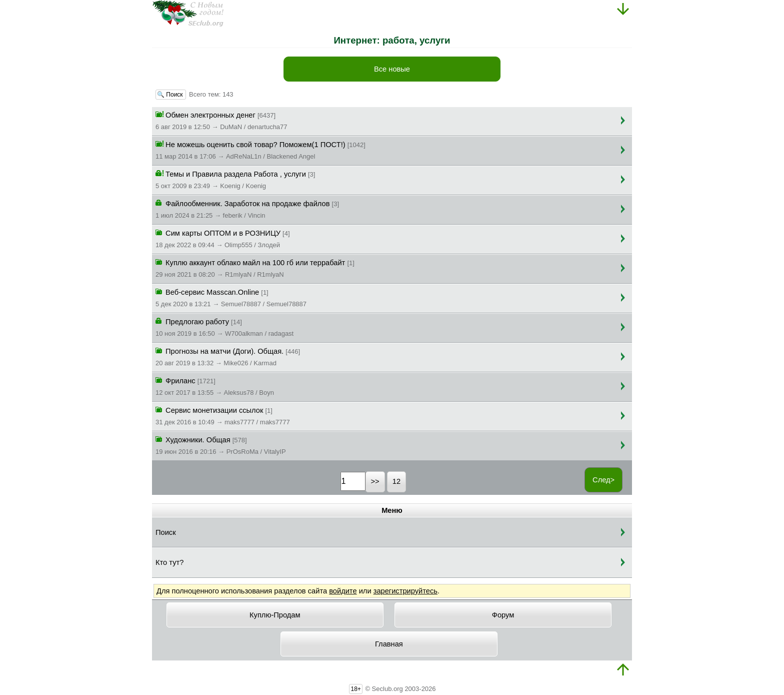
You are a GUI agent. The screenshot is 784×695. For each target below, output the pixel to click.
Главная (389, 644)
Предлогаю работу (224, 327)
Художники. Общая (221, 445)
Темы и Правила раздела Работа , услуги (235, 179)
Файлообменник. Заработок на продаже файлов (247, 209)
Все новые (392, 69)
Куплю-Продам (275, 615)
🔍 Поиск (171, 95)
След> (603, 480)
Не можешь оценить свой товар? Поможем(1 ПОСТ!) (260, 150)
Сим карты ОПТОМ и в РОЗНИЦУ (223, 238)
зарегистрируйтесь (405, 591)
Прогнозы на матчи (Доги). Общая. (228, 356)
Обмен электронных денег (221, 120)
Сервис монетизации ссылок (223, 415)
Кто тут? (169, 562)
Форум (503, 615)
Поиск (166, 532)
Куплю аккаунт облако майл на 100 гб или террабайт (255, 268)
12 (396, 481)
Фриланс (215, 386)
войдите (343, 591)
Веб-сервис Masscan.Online (231, 297)
